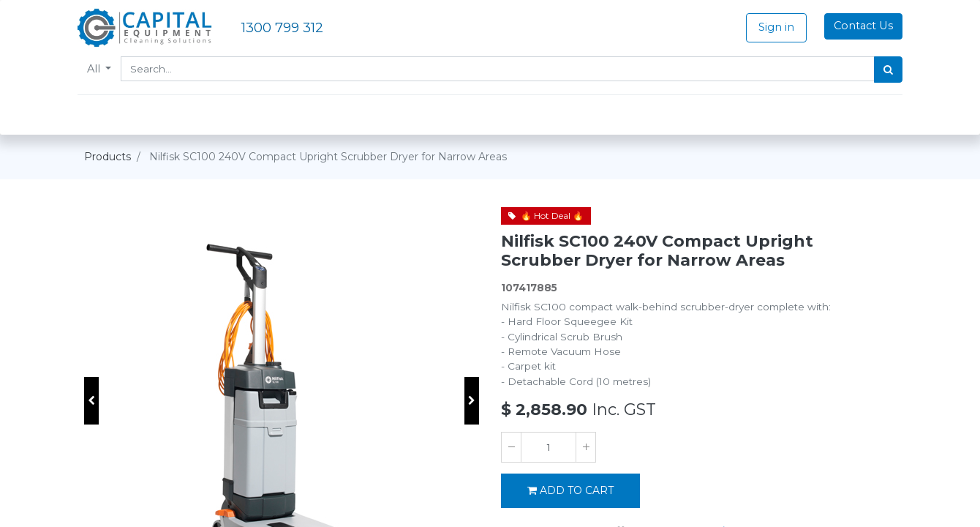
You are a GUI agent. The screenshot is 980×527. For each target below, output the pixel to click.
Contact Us (857, 26)
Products (108, 157)
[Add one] (586, 447)
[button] (91, 401)
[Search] (882, 70)
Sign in (770, 27)
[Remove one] (511, 447)
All (102, 69)
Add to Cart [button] (570, 490)
